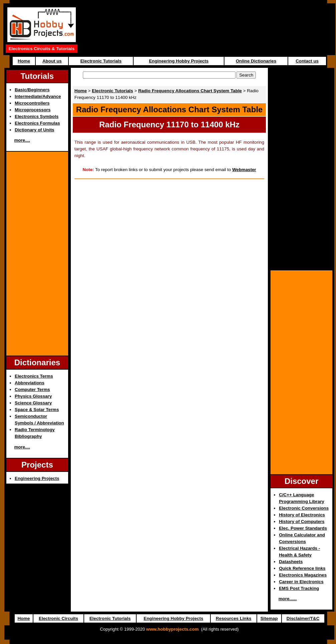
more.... (22, 140)
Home (24, 61)
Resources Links (234, 618)
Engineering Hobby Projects (179, 61)
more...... (288, 599)
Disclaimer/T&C (303, 618)
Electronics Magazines (303, 575)
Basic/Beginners (32, 90)
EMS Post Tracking (299, 588)
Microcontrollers (32, 103)
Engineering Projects (37, 478)
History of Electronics (302, 515)
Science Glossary (33, 403)
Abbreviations (30, 383)
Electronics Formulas (37, 123)
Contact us (307, 61)
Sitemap (269, 618)
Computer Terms (32, 390)
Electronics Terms (34, 376)
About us (52, 61)
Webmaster (244, 170)
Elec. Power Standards (303, 528)
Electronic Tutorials (101, 61)
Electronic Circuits (58, 618)
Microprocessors (33, 110)
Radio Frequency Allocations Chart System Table (190, 91)
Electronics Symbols (37, 116)
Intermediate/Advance (38, 96)
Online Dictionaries (256, 61)
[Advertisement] (37, 254)
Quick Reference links (302, 568)
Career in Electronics (301, 582)
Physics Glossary (33, 396)
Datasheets (291, 562)
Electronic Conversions (304, 508)
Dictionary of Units (34, 130)
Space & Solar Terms (37, 410)
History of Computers (302, 522)
